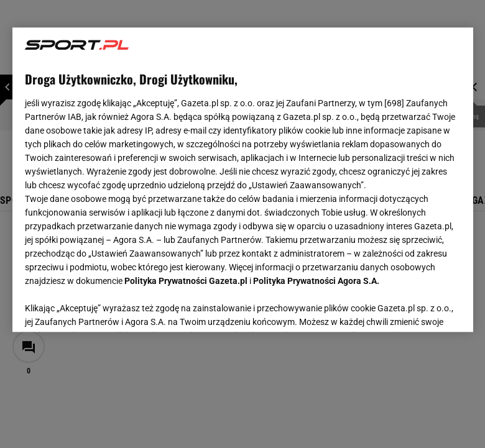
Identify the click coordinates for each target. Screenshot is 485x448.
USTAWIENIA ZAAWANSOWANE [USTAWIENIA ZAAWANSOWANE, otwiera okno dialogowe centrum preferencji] (106, 307)
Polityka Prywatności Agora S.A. (316, 281)
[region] (243, 180)
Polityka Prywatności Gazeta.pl (186, 281)
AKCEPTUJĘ (418, 308)
